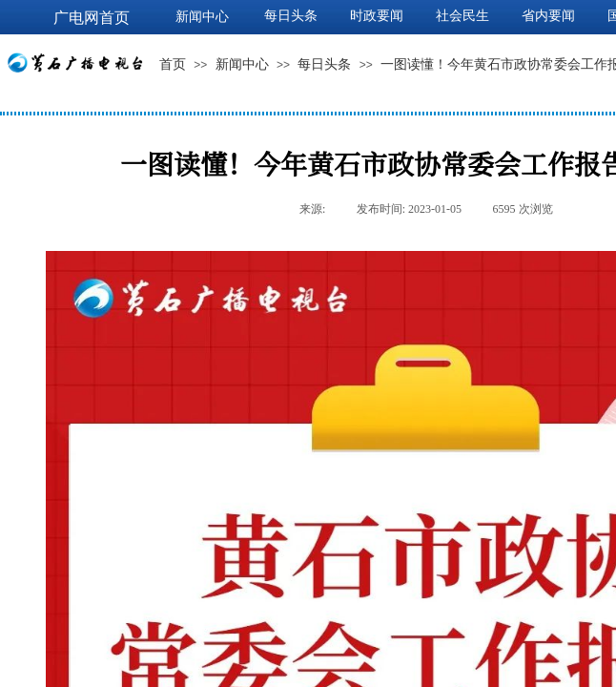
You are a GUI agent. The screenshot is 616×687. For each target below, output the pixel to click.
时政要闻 (377, 16)
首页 (173, 64)
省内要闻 (548, 16)
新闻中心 (242, 64)
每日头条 (324, 64)
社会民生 (462, 16)
